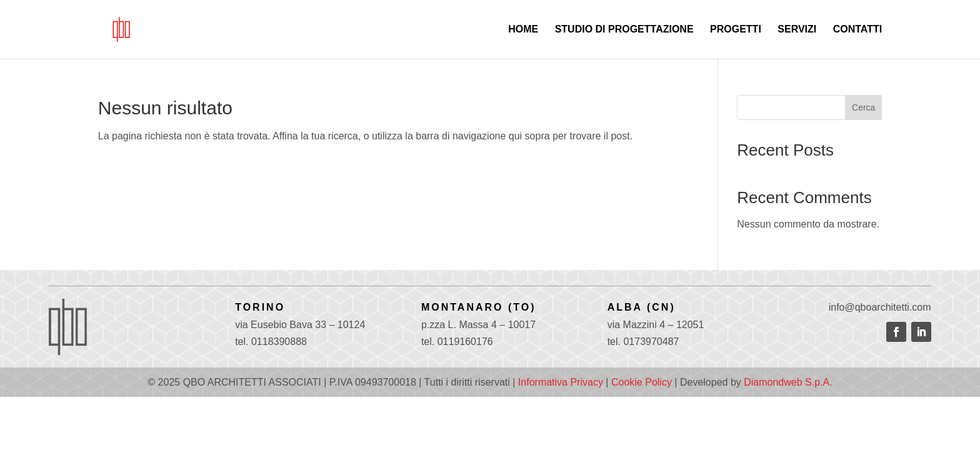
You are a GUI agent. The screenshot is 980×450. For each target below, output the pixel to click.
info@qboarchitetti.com (880, 307)
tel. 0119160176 (457, 342)
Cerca (863, 107)
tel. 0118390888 (271, 342)
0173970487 (651, 342)
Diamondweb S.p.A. (788, 382)
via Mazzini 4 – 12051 (656, 325)
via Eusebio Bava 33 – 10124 (300, 325)
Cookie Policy (642, 382)
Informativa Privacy (561, 382)
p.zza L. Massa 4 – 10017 (478, 325)
